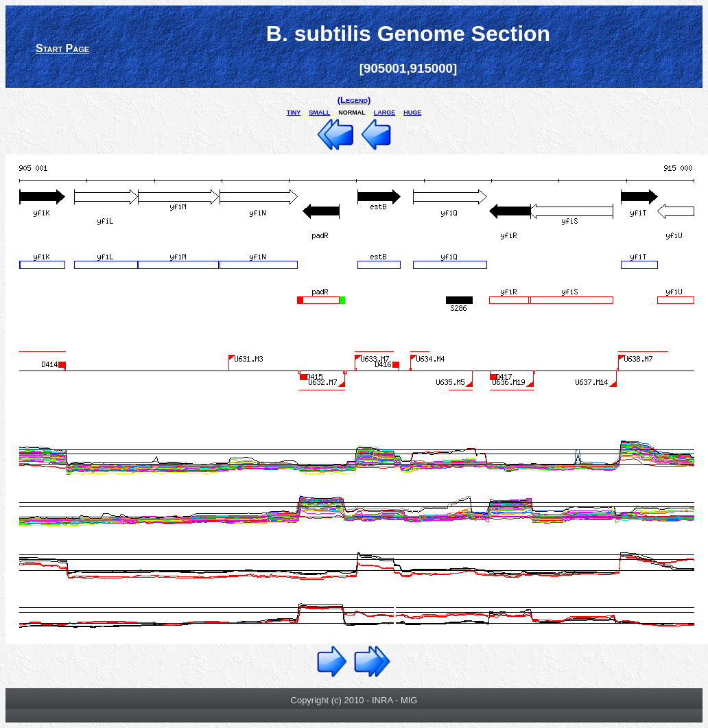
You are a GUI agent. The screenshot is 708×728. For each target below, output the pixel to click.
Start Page (62, 48)
